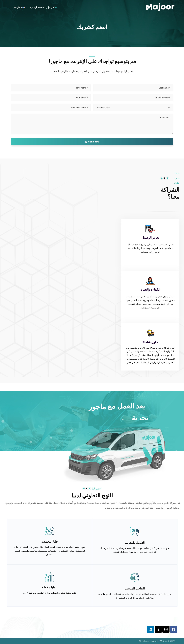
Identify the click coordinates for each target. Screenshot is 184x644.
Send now (92, 142)
